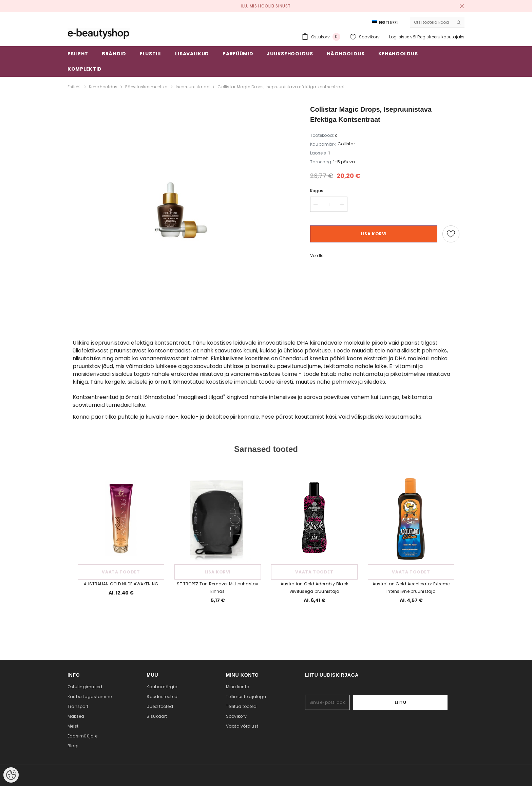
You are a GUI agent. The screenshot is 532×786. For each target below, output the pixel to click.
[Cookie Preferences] (11, 775)
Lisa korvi (374, 234)
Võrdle (317, 255)
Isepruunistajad (193, 87)
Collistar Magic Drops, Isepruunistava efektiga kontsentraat (281, 87)
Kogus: (317, 191)
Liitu (427, 702)
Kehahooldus (103, 87)
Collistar (346, 144)
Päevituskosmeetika (146, 87)
